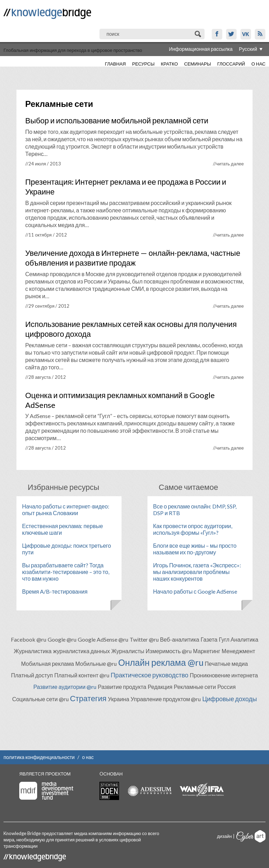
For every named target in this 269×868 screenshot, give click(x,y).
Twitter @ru (144, 639)
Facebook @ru (29, 639)
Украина (119, 699)
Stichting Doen (109, 791)
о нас (88, 757)
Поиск (198, 34)
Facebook (217, 34)
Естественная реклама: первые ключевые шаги (63, 529)
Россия (226, 687)
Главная (116, 64)
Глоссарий (231, 64)
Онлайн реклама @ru (161, 662)
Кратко (169, 64)
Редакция (160, 687)
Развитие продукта (122, 687)
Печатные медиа (226, 664)
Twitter (231, 34)
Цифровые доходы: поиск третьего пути (67, 549)
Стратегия (88, 698)
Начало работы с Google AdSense (195, 591)
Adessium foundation (149, 791)
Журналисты (128, 651)
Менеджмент (239, 651)
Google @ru (62, 639)
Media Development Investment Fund (46, 791)
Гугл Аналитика (239, 639)
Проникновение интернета (224, 675)
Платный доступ (32, 675)
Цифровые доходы (229, 699)
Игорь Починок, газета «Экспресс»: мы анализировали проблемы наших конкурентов (197, 572)
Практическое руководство (150, 675)
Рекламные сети (195, 687)
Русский (248, 49)
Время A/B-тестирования (55, 591)
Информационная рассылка (201, 49)
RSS (260, 34)
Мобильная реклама (47, 664)
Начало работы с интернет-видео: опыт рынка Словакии (66, 510)
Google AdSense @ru (103, 639)
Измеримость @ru (169, 651)
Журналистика (33, 651)
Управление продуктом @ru (166, 699)
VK (246, 34)
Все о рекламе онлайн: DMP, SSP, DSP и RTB (195, 510)
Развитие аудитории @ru (65, 687)
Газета (209, 639)
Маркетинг (207, 651)
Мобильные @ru (96, 664)
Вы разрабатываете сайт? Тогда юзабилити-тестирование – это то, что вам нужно (66, 572)
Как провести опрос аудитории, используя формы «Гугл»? (193, 529)
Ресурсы (143, 64)
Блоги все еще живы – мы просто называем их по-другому (195, 549)
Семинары (198, 64)
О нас (258, 64)
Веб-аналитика (180, 639)
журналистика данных (81, 651)
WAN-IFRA (202, 790)
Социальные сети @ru (40, 699)
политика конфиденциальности (39, 757)
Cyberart (251, 836)
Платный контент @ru (82, 675)
